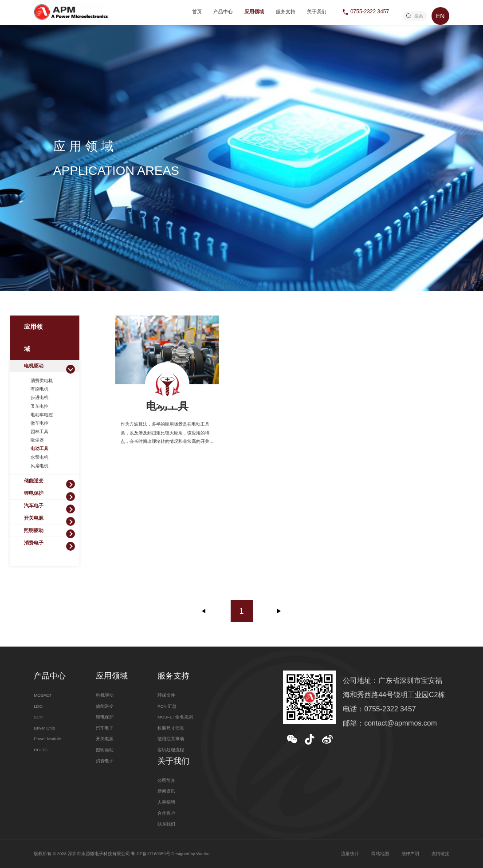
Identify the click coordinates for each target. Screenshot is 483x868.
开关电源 (34, 518)
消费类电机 (42, 381)
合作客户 (166, 813)
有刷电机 (39, 389)
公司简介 (166, 780)
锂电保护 (34, 493)
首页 (197, 12)
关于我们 (317, 12)
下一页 (279, 611)
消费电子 (34, 543)
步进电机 (39, 397)
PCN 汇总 (167, 706)
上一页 (204, 611)
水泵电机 (39, 457)
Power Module (47, 739)
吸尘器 (37, 440)
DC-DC (41, 750)
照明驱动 (34, 530)
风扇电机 (39, 466)
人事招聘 (166, 802)
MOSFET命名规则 (175, 717)
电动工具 (39, 448)
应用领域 (254, 12)
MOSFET (43, 695)
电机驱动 (34, 366)
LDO (38, 706)
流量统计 (350, 854)
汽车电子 (34, 505)
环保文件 (166, 695)
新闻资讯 (166, 791)
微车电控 (39, 423)
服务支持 (286, 12)
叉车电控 (39, 406)
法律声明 (410, 854)
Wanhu (203, 854)
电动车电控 (42, 415)
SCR (38, 717)
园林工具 (39, 432)
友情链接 (440, 854)
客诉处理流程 (171, 750)
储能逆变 (34, 481)
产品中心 (223, 12)
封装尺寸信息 (171, 728)
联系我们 (166, 824)
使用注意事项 (171, 739)
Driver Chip (44, 728)
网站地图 (380, 854)
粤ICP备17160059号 (151, 854)
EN (440, 16)
